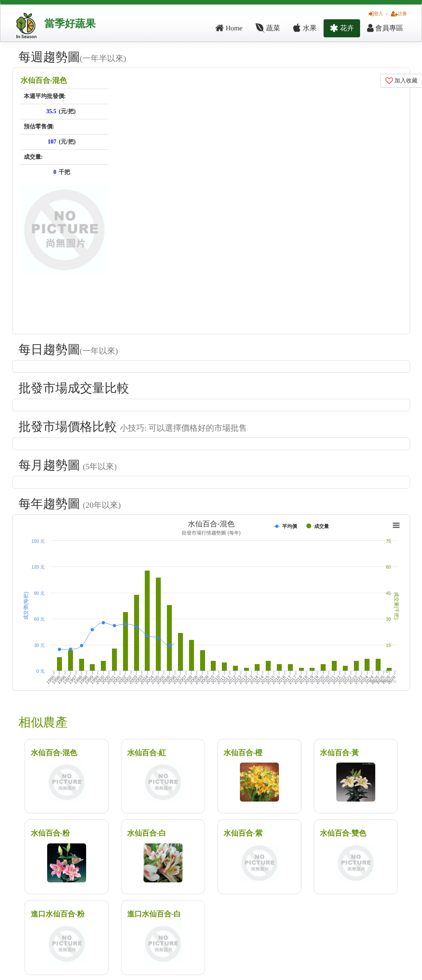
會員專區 (385, 28)
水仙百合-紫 (243, 833)
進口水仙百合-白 (154, 914)
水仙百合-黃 (340, 753)
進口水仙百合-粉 (58, 914)
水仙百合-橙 (243, 753)
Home (229, 28)
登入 (376, 14)
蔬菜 (268, 28)
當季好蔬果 (70, 24)
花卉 (342, 28)
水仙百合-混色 (44, 80)
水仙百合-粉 (50, 833)
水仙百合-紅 (147, 753)
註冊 (399, 14)
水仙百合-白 (147, 833)
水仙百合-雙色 (343, 833)
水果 (305, 28)
